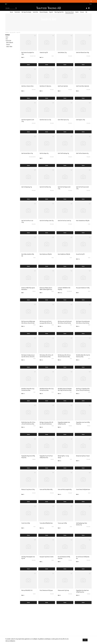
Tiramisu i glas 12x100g (62, 523)
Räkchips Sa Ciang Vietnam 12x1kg (28, 490)
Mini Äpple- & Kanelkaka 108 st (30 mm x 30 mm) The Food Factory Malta (46, 424)
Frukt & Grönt (17, 12)
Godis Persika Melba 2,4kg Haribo (83, 86)
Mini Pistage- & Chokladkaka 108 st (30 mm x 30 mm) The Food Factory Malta (83, 390)
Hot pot (11, 12)
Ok (85, 640)
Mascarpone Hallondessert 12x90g (83, 288)
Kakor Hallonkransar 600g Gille (46, 254)
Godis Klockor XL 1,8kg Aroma (45, 86)
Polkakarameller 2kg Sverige (63, 590)
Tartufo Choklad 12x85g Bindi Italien (83, 490)
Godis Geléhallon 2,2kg (62, 53)
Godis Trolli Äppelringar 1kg (27, 187)
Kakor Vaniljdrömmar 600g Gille (64, 254)
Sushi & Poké (35, 12)
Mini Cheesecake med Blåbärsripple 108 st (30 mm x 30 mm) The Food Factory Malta (28, 323)
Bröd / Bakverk (10, 43)
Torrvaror (82, 12)
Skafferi (77, 12)
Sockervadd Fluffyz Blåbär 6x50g (46, 490)
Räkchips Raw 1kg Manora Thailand (83, 456)
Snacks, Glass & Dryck (69, 12)
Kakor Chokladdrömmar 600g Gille (83, 221)
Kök (86, 12)
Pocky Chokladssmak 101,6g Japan (46, 590)
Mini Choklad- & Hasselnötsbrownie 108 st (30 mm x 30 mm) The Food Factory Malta (83, 323)
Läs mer (28, 65)
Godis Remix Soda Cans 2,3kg (45, 120)
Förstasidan (7, 33)
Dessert (8, 45)
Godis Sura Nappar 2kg (44, 153)
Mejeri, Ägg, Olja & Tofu (59, 12)
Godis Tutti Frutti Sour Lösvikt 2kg (64, 221)
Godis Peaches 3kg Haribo (63, 86)
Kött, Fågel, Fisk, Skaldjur (26, 12)
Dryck (7, 37)
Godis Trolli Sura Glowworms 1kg (82, 153)
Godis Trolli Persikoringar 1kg (63, 153)
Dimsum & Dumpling (44, 12)
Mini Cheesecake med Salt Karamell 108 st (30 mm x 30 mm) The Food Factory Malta (65, 323)
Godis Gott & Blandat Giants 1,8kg (83, 53)
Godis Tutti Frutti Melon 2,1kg (45, 187)
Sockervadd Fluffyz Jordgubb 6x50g (65, 490)
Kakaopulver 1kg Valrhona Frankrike (47, 557)
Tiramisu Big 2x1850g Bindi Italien (46, 523)
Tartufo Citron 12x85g (26, 523)
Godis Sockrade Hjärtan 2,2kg (27, 153)
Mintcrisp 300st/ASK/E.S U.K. (27, 590)
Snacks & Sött (18, 33)
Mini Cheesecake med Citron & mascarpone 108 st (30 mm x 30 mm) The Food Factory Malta (46, 323)
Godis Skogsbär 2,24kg (80, 120)
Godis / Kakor (9, 47)
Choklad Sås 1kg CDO (44, 53)
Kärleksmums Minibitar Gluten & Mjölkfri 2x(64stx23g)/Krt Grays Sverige (46, 289)
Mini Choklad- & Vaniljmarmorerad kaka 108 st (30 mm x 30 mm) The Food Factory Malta (28, 357)
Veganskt (51, 12)
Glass (7, 39)
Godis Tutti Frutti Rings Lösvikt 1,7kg (47, 221)
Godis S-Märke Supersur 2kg (63, 120)
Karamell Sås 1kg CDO (80, 254)
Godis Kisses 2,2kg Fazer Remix (27, 86)
